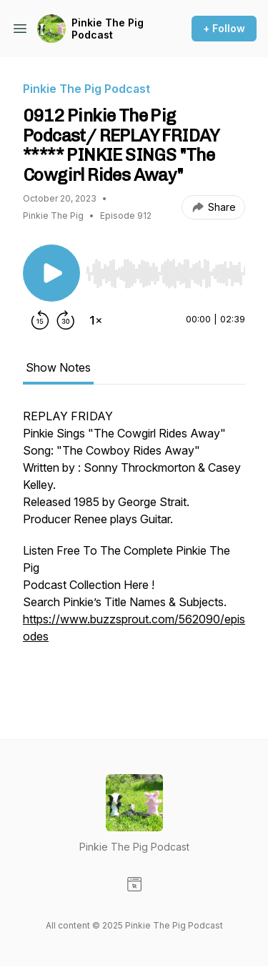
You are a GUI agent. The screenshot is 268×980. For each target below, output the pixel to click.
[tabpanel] (134, 550)
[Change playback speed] (96, 320)
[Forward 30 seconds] (66, 320)
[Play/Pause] (51, 273)
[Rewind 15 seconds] (40, 320)
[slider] (165, 274)
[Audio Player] (165, 269)
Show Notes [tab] (58, 367)
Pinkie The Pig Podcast (108, 29)
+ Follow (224, 28)
